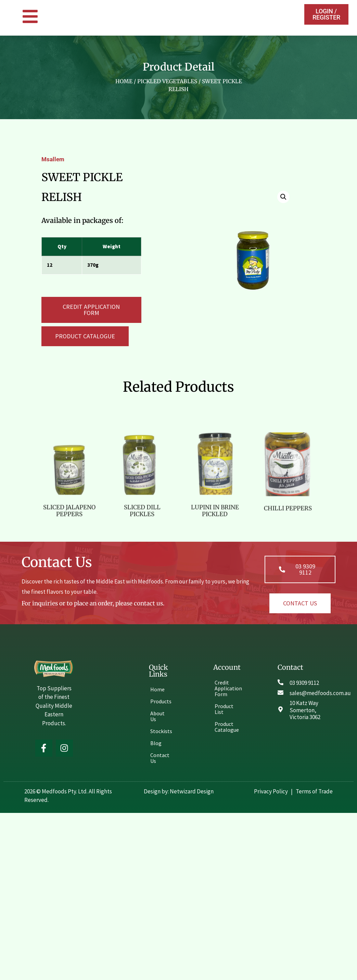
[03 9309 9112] (280, 682)
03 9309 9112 (304, 683)
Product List (224, 709)
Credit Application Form (227, 688)
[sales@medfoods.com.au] (280, 693)
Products (161, 701)
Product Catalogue (227, 727)
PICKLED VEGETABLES (167, 81)
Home (124, 81)
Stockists (161, 731)
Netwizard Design (191, 791)
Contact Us (160, 758)
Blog (156, 743)
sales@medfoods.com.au (320, 693)
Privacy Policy (271, 791)
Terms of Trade (314, 791)
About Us (157, 716)
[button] (85, 336)
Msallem (53, 159)
